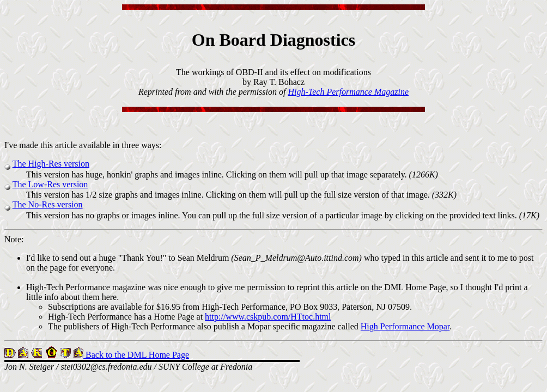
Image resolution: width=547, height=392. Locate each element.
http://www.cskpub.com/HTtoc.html (268, 317)
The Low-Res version (50, 184)
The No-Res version (48, 204)
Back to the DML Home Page (136, 355)
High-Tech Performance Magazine (348, 92)
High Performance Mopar (405, 326)
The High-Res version (51, 164)
